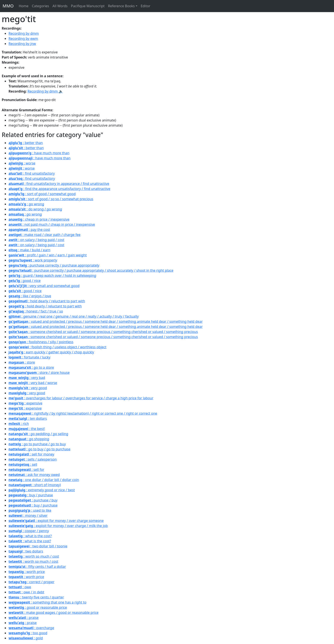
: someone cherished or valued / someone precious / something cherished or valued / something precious (103, 332)
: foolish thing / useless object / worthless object (57, 347)
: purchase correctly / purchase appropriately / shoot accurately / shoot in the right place (91, 270)
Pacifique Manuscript (88, 6)
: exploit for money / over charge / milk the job (58, 526)
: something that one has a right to (47, 602)
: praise (24, 618)
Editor (146, 6)
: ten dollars (28, 418)
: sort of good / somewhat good (42, 194)
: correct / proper (31, 582)
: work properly (33, 260)
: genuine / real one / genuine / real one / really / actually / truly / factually (74, 316)
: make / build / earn (29, 250)
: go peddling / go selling (38, 434)
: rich (19, 424)
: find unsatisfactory (32, 173)
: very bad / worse (33, 383)
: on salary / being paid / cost (36, 240)
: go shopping (29, 439)
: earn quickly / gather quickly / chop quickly (51, 352)
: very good (28, 388)
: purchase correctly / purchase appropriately (54, 265)
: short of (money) (35, 485)
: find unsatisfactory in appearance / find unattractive (59, 184)
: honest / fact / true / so (36, 311)
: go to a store (31, 367)
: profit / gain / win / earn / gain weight (48, 255)
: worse (22, 163)
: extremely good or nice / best (42, 490)
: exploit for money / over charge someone (56, 521)
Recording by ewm (23, 39)
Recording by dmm (24, 33)
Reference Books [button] (121, 6)
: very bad (27, 378)
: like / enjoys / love (30, 296)
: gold (26, 638)
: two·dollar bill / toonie (38, 546)
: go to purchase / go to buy (37, 444)
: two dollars (26, 551)
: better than (26, 143)
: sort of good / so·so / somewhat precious (51, 199)
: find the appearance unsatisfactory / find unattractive (59, 189)
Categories (40, 6)
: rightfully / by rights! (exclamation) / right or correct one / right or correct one (83, 413)
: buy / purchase (31, 495)
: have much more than (39, 153)
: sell (23, 464)
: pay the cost (29, 230)
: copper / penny (29, 531)
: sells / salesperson (33, 459)
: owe (20, 587)
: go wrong (26, 204)
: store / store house (39, 373)
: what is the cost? (30, 536)
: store (22, 362)
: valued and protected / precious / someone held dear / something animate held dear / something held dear (106, 321)
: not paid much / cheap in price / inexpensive (52, 224)
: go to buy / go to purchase (40, 449)
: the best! (27, 429)
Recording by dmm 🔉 (45, 91)
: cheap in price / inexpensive (39, 219)
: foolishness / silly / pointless (41, 342)
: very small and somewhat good (44, 286)
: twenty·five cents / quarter (36, 597)
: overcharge (31, 628)
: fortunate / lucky (29, 357)
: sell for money (31, 454)
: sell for (26, 470)
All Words (60, 6)
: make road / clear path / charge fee (45, 235)
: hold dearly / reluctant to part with (47, 301)
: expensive (25, 403)
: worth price (27, 572)
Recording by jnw (22, 44)
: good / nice (25, 281)
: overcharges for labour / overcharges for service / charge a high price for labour (81, 398)
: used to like (30, 510)
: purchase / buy (33, 500)
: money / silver (28, 515)
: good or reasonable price (38, 607)
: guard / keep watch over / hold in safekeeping (52, 276)
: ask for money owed (34, 475)
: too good (28, 633)
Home (24, 6)
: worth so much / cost (34, 556)
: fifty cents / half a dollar (37, 567)
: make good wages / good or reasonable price (53, 613)
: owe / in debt (26, 592)
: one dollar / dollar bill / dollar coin (44, 480)
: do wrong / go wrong (35, 209)
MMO (8, 6)
